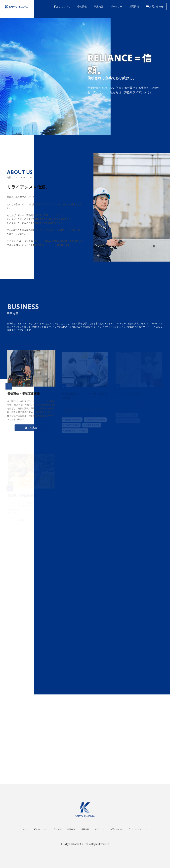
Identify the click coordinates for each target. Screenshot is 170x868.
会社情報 (58, 829)
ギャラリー (99, 829)
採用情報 (85, 829)
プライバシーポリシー (138, 829)
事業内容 (71, 829)
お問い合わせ (155, 6)
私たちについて (41, 829)
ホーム (25, 829)
